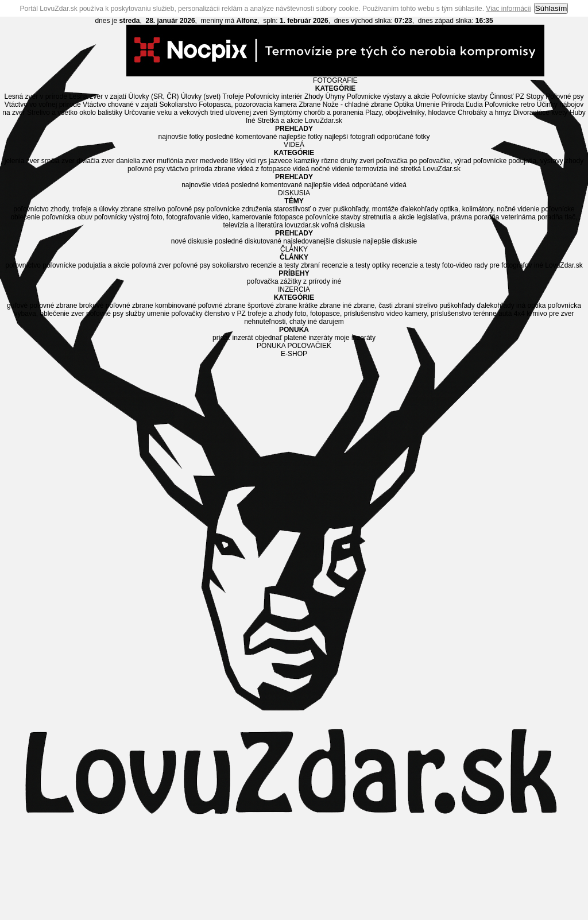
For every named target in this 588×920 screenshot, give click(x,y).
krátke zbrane (320, 306)
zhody (574, 161)
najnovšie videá (205, 185)
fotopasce (288, 217)
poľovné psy (146, 169)
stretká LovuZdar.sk (430, 169)
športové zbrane (272, 306)
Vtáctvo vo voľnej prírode (43, 105)
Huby (578, 113)
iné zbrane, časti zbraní (378, 306)
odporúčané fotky (403, 137)
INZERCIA (294, 289)
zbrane (225, 169)
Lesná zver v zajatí (98, 96)
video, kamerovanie (242, 217)
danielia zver (136, 161)
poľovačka (392, 161)
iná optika (531, 306)
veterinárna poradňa (532, 217)
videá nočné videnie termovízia (340, 169)
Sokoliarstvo (178, 105)
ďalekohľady (419, 209)
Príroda (453, 105)
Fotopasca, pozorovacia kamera (248, 105)
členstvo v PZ (225, 314)
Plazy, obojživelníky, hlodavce (411, 113)
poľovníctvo (31, 209)
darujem (331, 322)
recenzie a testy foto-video (432, 265)
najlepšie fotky (301, 137)
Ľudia (474, 105)
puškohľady (457, 306)
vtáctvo (177, 169)
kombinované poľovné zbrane (200, 306)
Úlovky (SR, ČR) (154, 96)
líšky (237, 161)
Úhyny (335, 96)
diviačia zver (95, 161)
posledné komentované (241, 137)
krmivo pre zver (550, 314)
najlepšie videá (327, 185)
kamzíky (307, 161)
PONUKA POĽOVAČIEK (294, 346)
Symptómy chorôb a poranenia (316, 113)
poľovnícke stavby (333, 217)
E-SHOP (294, 354)
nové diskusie (192, 241)
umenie (158, 314)
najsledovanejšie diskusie (322, 241)
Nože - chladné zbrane (357, 105)
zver (78, 314)
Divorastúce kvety (541, 113)
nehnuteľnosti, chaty (275, 322)
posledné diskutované (248, 241)
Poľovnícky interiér (274, 96)
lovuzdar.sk (302, 225)
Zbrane (310, 105)
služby (135, 314)
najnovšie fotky (181, 137)
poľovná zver (151, 265)
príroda (202, 169)
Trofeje (233, 96)
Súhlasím (551, 8)
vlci (251, 161)
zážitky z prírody (305, 281)
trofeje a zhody (270, 314)
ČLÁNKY (294, 249)
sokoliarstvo (231, 265)
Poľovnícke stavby (460, 96)
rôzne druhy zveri (347, 161)
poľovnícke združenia (239, 209)
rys (262, 161)
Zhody (314, 96)
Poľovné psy (564, 96)
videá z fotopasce (264, 169)
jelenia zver (22, 161)
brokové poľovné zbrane (116, 306)
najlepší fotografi (350, 137)
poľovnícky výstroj (122, 217)
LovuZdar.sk (564, 265)
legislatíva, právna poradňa (458, 217)
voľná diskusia (343, 225)
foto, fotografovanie (181, 217)
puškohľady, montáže (365, 209)
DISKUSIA (294, 193)
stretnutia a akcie (388, 217)
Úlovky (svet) (201, 96)
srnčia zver (58, 161)
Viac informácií (508, 9)
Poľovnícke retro (510, 105)
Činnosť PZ (507, 96)
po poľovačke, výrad (440, 161)
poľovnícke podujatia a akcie (86, 265)
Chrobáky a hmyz (484, 113)
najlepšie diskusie (390, 241)
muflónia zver (177, 161)
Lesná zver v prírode (35, 96)
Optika (404, 105)
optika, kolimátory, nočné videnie (490, 209)
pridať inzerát (233, 338)
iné (394, 169)
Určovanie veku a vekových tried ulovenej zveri (196, 113)
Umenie (428, 105)
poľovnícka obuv (67, 217)
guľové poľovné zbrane (42, 306)
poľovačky (187, 314)
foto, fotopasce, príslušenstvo (339, 314)
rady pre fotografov (503, 265)
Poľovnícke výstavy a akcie (388, 96)
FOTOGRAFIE (335, 80)
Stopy (535, 96)
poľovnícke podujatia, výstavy (518, 161)
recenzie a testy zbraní (285, 265)
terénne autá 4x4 (499, 314)
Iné (251, 121)
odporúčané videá (379, 185)
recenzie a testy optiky (356, 265)
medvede (214, 161)
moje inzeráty (355, 338)
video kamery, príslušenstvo (429, 314)
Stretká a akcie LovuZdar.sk (300, 121)
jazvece (281, 161)
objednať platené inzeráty (294, 338)
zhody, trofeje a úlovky (85, 209)
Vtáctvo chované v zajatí (120, 105)
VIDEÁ (294, 145)
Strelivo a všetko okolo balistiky (75, 113)
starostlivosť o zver (303, 209)
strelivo (154, 209)
